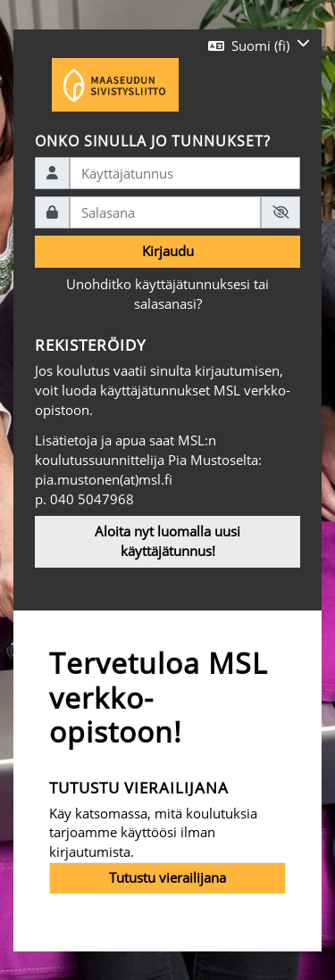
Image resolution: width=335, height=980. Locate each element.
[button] (259, 46)
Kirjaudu (168, 251)
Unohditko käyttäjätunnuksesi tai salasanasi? (167, 294)
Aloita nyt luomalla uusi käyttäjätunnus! (167, 541)
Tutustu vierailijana (167, 877)
